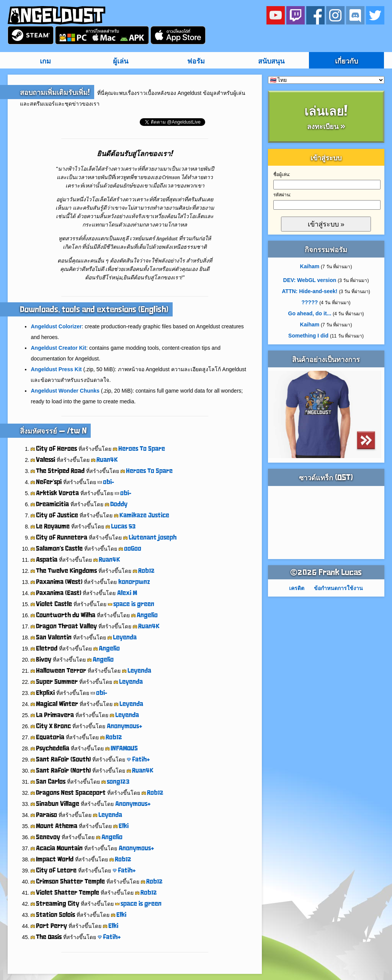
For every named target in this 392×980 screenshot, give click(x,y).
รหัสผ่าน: (282, 195)
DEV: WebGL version (310, 280)
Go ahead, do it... (310, 313)
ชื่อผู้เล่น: (282, 174)
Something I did (308, 336)
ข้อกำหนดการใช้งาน (338, 588)
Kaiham (310, 266)
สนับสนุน (271, 61)
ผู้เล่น (121, 61)
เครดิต (297, 588)
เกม (45, 61)
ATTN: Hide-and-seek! (310, 291)
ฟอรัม (196, 61)
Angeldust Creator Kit (58, 348)
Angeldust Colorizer (56, 326)
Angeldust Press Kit (56, 369)
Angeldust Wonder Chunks (65, 391)
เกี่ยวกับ (346, 61)
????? (310, 302)
